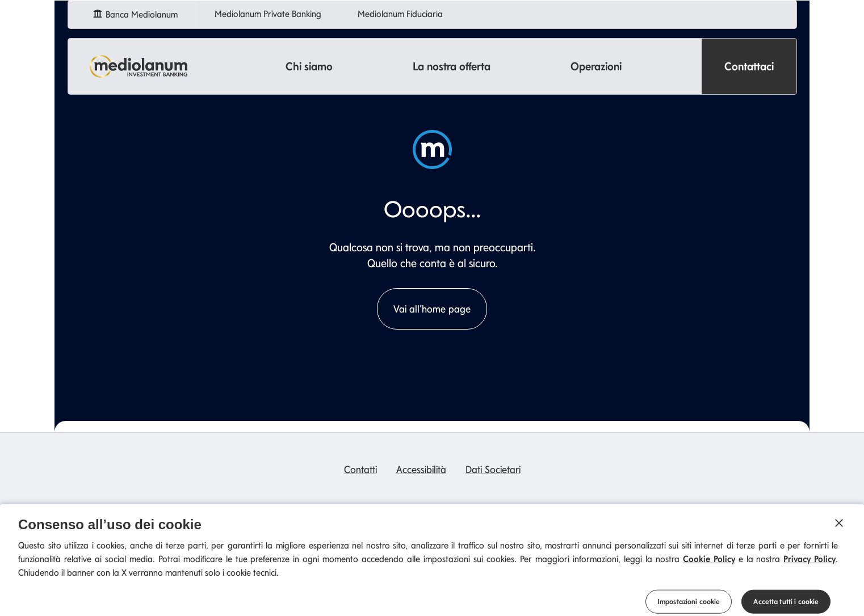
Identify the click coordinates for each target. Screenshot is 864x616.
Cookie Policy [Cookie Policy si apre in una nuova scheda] (709, 565)
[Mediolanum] (139, 66)
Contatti (360, 469)
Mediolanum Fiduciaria (402, 14)
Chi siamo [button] (309, 66)
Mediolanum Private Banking (270, 14)
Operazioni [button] (596, 66)
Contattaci (749, 66)
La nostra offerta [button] (452, 66)
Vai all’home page (432, 309)
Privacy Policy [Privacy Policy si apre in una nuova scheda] (810, 565)
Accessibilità (421, 469)
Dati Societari (493, 469)
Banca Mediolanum (137, 13)
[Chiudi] (839, 529)
